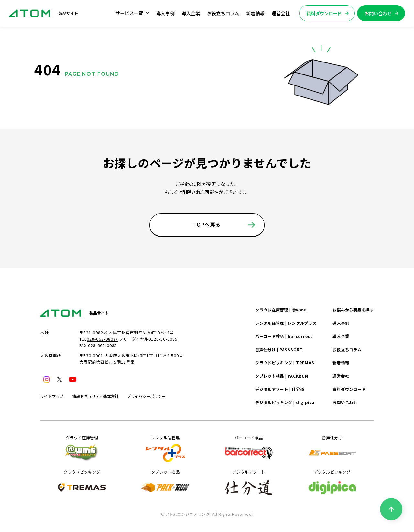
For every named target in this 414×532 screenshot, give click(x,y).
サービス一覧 (132, 13)
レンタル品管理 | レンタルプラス (286, 323)
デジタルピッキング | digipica (285, 402)
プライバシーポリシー (146, 396)
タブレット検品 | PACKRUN (282, 376)
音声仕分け (332, 449)
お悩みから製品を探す (353, 310)
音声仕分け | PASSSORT (279, 350)
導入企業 (191, 13)
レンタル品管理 (165, 449)
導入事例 (165, 13)
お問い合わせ (345, 402)
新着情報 (255, 13)
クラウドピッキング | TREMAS (285, 363)
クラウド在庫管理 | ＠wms (281, 310)
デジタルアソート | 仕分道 (280, 389)
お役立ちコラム (223, 13)
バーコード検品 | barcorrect (284, 336)
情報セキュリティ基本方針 (95, 396)
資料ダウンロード (349, 389)
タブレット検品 (165, 483)
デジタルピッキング (332, 483)
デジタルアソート (249, 483)
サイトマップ (52, 396)
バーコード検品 (249, 449)
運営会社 (281, 13)
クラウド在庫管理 (82, 449)
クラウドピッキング (82, 483)
